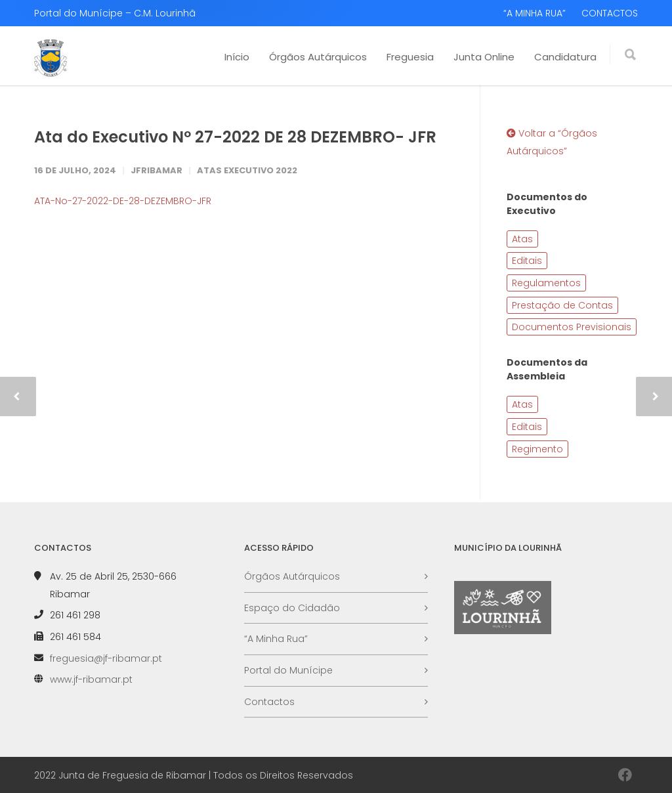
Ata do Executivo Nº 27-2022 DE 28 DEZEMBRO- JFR (235, 137)
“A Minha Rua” (276, 639)
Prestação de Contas (562, 305)
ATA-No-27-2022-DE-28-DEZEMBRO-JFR (123, 201)
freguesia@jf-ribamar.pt (106, 658)
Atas (522, 239)
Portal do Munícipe (288, 670)
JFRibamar (157, 170)
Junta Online (484, 57)
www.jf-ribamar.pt (91, 679)
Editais (527, 261)
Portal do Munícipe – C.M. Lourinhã (115, 13)
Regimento (537, 449)
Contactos (269, 702)
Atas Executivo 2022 (247, 170)
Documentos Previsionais (572, 327)
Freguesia (410, 57)
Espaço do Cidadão (292, 608)
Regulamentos (546, 283)
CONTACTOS (610, 13)
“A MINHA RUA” (535, 13)
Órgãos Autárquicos (318, 57)
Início (237, 57)
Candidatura (565, 57)
